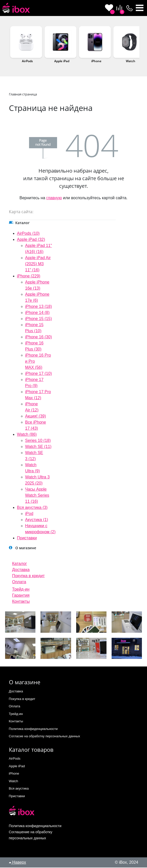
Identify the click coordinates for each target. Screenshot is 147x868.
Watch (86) (27, 435)
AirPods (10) (28, 234)
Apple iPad (62, 62)
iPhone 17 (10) (39, 374)
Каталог (20, 564)
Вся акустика (19, 789)
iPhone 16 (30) (39, 337)
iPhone (96, 62)
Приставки (27, 538)
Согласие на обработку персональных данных (45, 737)
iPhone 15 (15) (39, 319)
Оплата (19, 582)
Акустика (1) (37, 520)
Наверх (18, 863)
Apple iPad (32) (31, 240)
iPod (29, 514)
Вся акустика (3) (32, 508)
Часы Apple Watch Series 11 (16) (37, 496)
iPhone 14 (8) (37, 313)
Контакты (21, 602)
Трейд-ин (21, 590)
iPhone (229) (29, 277)
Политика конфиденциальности (33, 729)
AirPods (27, 62)
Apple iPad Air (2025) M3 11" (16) (38, 264)
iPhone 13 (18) (39, 307)
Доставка (21, 570)
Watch (131, 62)
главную (54, 198)
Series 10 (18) (38, 441)
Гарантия (21, 596)
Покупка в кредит (29, 576)
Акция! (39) (36, 417)
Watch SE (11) (38, 447)
